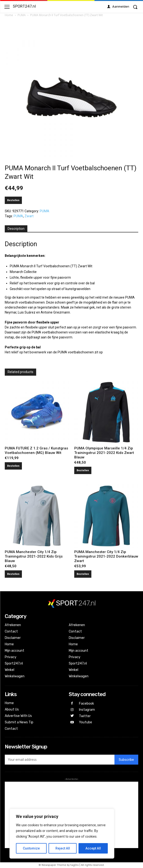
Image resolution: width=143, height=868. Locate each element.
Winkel (10, 670)
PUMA (22, 15)
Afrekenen (13, 625)
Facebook (86, 704)
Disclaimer (13, 638)
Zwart (29, 216)
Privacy (11, 657)
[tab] (16, 229)
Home (9, 15)
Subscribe (126, 760)
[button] (135, 7)
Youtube (86, 722)
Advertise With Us (18, 716)
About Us (12, 709)
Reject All (63, 848)
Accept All (93, 848)
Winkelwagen (15, 676)
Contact (11, 631)
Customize (31, 848)
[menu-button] (7, 7)
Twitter (85, 716)
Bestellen (13, 200)
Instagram (87, 710)
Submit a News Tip (19, 722)
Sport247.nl (14, 663)
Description (16, 229)
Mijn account (15, 651)
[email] (60, 760)
